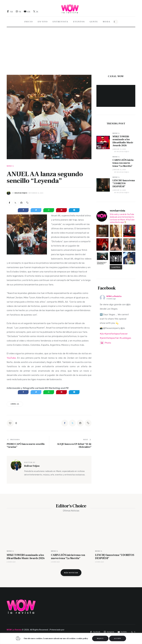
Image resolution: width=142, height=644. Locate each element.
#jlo (102, 332)
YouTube (11, 358)
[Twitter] (36, 12)
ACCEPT (118, 638)
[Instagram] (19, 12)
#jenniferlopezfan (109, 337)
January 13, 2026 (119, 149)
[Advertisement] (71, 47)
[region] (71, 638)
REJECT (100, 638)
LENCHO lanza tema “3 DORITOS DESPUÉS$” (110, 557)
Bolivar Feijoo (123, 152)
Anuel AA (15, 404)
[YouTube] (27, 12)
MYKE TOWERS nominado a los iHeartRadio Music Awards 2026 (26, 558)
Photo (105, 341)
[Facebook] (10, 12)
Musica (10, 166)
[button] (27, 203)
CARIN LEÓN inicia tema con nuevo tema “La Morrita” (69, 557)
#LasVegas (125, 337)
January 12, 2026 (119, 170)
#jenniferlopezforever (116, 332)
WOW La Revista (114, 295)
